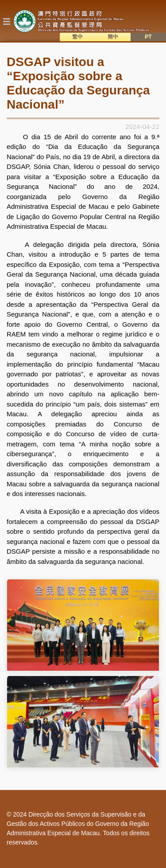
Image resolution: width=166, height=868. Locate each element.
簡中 (113, 37)
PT (148, 37)
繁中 (77, 37)
